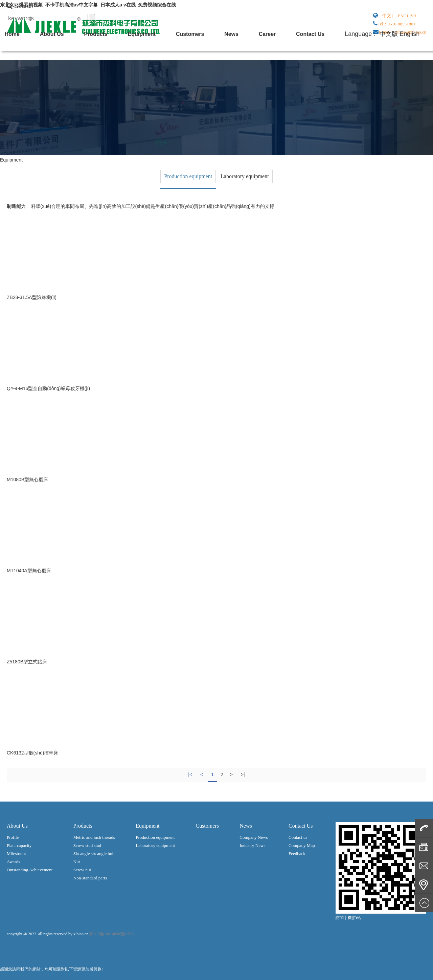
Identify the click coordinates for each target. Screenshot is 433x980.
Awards (13, 862)
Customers (369, 56)
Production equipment (188, 176)
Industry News (252, 845)
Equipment (335, 56)
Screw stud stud (87, 845)
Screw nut (82, 870)
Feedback (297, 854)
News (396, 56)
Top (424, 903)
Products (303, 56)
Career (418, 56)
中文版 (395, 74)
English (416, 74)
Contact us (298, 837)
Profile (13, 837)
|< (190, 774)
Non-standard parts (90, 878)
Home (248, 56)
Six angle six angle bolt (94, 854)
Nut (77, 862)
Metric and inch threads (94, 837)
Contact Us (254, 75)
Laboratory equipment (245, 176)
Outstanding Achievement (30, 870)
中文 (387, 16)
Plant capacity (19, 845)
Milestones (16, 854)
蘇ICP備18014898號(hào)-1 (113, 934)
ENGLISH (407, 16)
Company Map (302, 845)
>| (243, 774)
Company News (254, 837)
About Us (273, 56)
